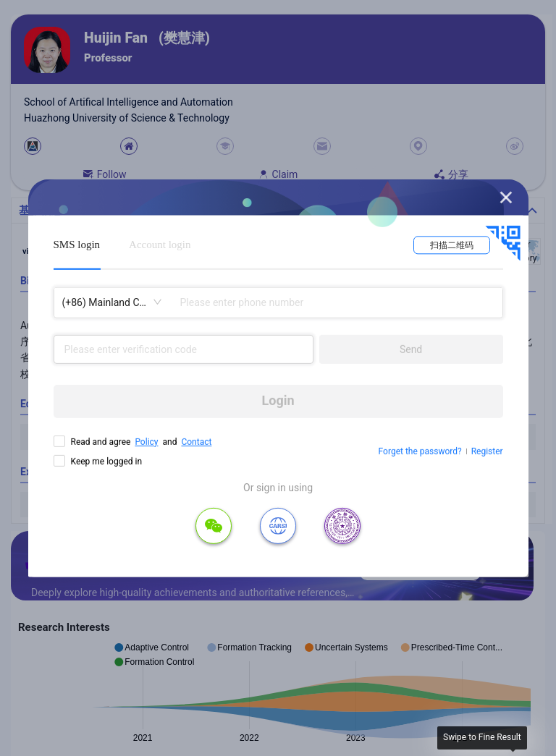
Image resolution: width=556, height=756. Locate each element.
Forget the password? (420, 451)
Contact (196, 441)
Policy (146, 441)
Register (487, 451)
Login (278, 400)
